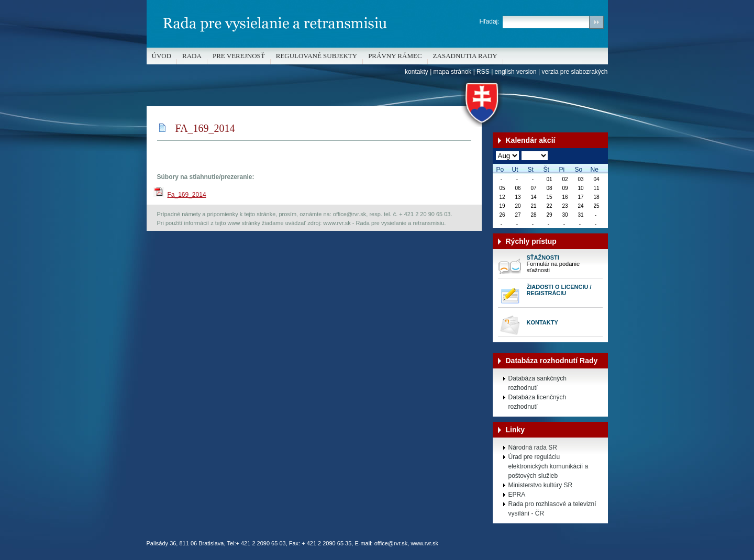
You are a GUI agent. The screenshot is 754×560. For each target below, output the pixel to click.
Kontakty (542, 322)
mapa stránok (453, 72)
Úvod (162, 56)
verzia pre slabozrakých (574, 72)
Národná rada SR (533, 447)
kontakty (417, 72)
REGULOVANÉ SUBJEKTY (317, 56)
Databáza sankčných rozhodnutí (537, 383)
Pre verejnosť (239, 56)
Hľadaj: (489, 21)
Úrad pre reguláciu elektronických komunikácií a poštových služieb (548, 466)
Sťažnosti (543, 257)
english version (516, 72)
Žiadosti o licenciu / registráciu (559, 290)
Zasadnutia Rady (465, 56)
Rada (192, 56)
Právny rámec (395, 56)
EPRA (517, 495)
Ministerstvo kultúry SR (541, 485)
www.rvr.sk (424, 543)
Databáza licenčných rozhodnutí (537, 402)
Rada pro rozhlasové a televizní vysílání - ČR (552, 509)
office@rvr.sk (391, 543)
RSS (483, 72)
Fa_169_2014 (187, 195)
